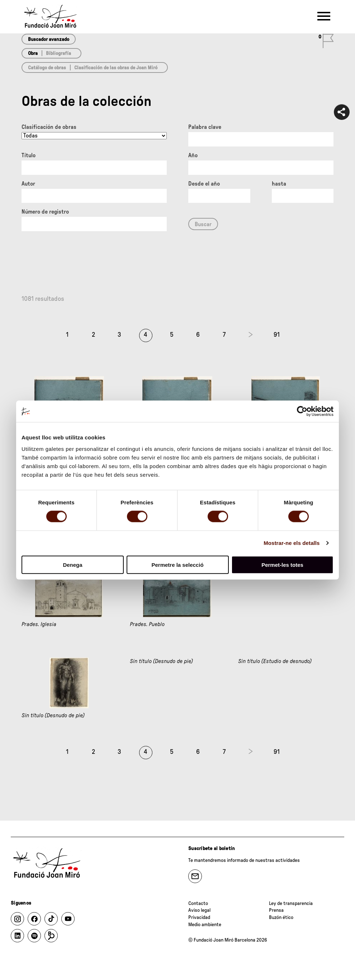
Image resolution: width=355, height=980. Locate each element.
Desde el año (204, 184)
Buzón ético (281, 918)
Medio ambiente (205, 925)
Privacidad (199, 918)
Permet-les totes (282, 564)
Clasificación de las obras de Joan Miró (116, 68)
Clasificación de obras (49, 127)
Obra (33, 53)
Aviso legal (199, 910)
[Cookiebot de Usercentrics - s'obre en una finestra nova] (302, 411)
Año (193, 155)
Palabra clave (205, 127)
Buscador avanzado (49, 39)
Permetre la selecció (177, 564)
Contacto (198, 904)
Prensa (276, 910)
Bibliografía (58, 53)
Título (29, 155)
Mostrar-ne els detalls (292, 543)
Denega (72, 564)
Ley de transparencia (291, 904)
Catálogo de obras (47, 68)
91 (277, 335)
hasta (279, 184)
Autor (28, 184)
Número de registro (45, 212)
